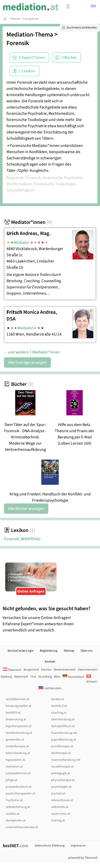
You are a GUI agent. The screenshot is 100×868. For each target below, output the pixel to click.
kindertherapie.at (17, 746)
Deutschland (73, 677)
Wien (57, 677)
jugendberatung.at (64, 740)
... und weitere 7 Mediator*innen (32, 352)
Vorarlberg (45, 677)
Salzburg (6, 677)
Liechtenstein (50, 688)
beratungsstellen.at (18, 706)
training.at (58, 820)
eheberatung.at (16, 719)
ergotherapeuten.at (19, 726)
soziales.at (13, 814)
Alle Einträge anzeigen (27, 362)
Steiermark (21, 677)
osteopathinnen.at (18, 773)
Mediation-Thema (30, 35)
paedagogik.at (61, 773)
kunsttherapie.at (62, 746)
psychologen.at (61, 787)
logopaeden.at (15, 760)
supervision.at (61, 814)
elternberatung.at (63, 719)
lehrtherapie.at (61, 753)
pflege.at (11, 780)
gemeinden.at (15, 740)
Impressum (78, 846)
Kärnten (46, 670)
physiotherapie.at (63, 780)
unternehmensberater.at (22, 827)
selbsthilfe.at (60, 807)
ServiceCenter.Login (21, 651)
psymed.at (58, 794)
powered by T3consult (83, 858)
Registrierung (49, 651)
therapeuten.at (16, 820)
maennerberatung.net (66, 760)
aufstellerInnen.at (17, 699)
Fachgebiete (31, 19)
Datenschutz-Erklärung (50, 846)
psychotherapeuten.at (20, 794)
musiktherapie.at (62, 767)
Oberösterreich (88, 670)
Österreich (12, 670)
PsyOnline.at (14, 800)
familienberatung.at (19, 733)
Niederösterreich (65, 670)
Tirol (33, 677)
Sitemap (69, 651)
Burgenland (31, 670)
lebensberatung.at (18, 753)
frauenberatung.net (64, 733)
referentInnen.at (62, 800)
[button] (93, 7)
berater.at (57, 699)
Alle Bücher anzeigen (26, 509)
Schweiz (92, 679)
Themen (16, 19)
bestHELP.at (59, 706)
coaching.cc (59, 713)
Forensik (18, 43)
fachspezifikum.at (63, 726)
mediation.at (14, 767)
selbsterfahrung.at (18, 807)
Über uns (87, 651)
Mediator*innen (28, 222)
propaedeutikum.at (19, 787)
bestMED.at (13, 713)
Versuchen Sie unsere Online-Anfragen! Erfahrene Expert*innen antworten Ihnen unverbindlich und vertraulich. (50, 619)
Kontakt (50, 662)
